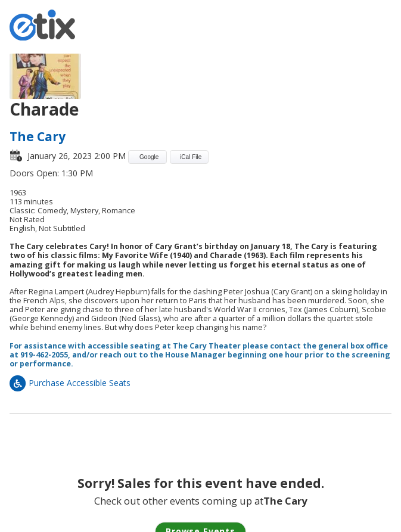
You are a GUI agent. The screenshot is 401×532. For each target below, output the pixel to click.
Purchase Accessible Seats (70, 383)
